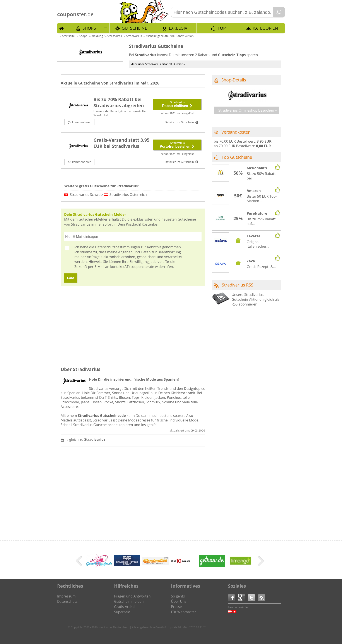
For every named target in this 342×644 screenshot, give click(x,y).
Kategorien (265, 28)
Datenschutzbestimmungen (118, 247)
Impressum (66, 596)
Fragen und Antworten (132, 596)
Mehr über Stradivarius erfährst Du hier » (158, 64)
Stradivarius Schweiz (86, 195)
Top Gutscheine (237, 157)
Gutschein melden (129, 601)
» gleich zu (86, 439)
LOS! (70, 278)
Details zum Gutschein (180, 122)
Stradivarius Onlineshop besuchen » (248, 110)
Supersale (122, 612)
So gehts (178, 596)
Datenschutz (67, 601)
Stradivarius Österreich (128, 195)
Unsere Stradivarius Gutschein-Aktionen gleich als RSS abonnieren (256, 300)
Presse (176, 607)
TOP (222, 28)
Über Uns (179, 601)
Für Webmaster (184, 612)
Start (62, 28)
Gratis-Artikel (125, 607)
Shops (89, 28)
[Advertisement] (169, 326)
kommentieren (82, 122)
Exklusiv (178, 28)
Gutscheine (134, 28)
